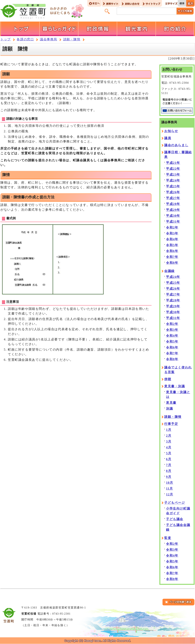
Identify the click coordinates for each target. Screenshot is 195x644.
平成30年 (173, 216)
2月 (169, 436)
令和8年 (172, 263)
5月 (169, 453)
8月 (169, 471)
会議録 (169, 271)
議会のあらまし (176, 145)
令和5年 (172, 245)
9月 (169, 477)
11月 (170, 488)
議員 (168, 138)
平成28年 (173, 204)
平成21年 (173, 163)
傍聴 (168, 379)
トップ (6, 39)
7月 (169, 465)
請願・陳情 (72, 39)
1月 (169, 430)
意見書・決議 (175, 386)
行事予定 (171, 424)
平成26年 (173, 192)
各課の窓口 (25, 39)
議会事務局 (49, 39)
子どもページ (175, 503)
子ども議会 (175, 519)
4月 (169, 447)
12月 (170, 494)
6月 (169, 459)
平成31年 (173, 222)
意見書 (171, 403)
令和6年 (172, 251)
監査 (168, 538)
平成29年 (173, 210)
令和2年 (172, 227)
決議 (169, 409)
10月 (170, 483)
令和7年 (172, 257)
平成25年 (173, 186)
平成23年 (173, 175)
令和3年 (172, 233)
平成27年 (173, 198)
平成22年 (173, 169)
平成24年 (173, 180)
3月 (169, 441)
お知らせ (171, 131)
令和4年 (172, 239)
